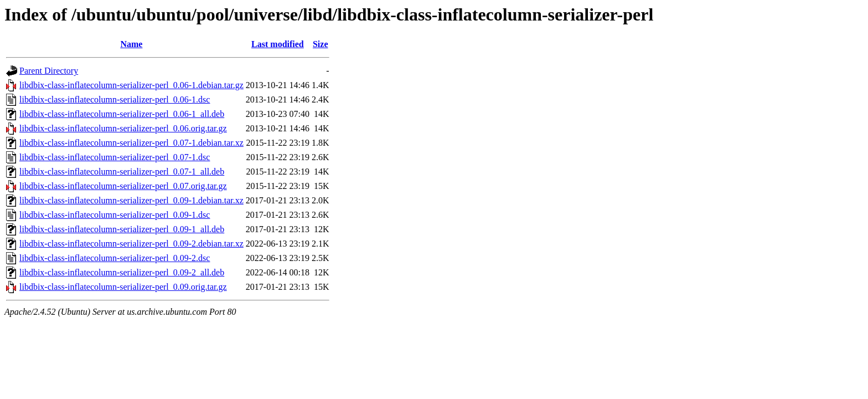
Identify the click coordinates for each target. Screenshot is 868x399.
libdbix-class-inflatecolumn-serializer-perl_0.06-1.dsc (115, 99)
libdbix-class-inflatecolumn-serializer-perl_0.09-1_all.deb (122, 229)
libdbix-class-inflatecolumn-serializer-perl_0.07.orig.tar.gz (123, 186)
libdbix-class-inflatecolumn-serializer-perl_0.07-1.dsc (115, 157)
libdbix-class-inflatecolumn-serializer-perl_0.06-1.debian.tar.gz (131, 85)
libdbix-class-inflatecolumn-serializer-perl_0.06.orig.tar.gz (123, 128)
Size (321, 44)
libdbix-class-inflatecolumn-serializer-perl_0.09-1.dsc (115, 215)
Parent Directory (49, 71)
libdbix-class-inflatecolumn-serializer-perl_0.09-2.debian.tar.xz (131, 244)
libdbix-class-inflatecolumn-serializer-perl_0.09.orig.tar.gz (123, 287)
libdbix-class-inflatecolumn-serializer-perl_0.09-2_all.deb (122, 272)
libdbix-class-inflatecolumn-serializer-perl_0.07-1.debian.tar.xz (131, 143)
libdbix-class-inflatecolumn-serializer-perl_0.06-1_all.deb (122, 114)
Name (131, 44)
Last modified (278, 44)
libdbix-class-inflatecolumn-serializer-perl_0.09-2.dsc (115, 258)
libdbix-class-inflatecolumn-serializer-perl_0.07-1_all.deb (122, 172)
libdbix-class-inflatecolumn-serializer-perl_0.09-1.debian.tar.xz (131, 200)
